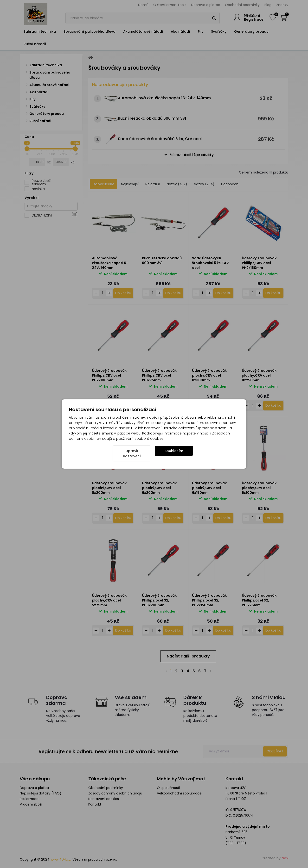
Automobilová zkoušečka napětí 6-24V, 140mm (164, 98)
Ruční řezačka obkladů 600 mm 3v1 (152, 118)
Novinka (38, 189)
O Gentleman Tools (170, 5)
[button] (188, 155)
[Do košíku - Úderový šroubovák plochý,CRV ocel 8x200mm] (123, 518)
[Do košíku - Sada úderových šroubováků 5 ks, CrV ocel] (223, 293)
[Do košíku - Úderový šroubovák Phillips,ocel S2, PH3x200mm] (173, 631)
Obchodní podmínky (242, 5)
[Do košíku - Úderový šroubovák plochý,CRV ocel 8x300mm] (223, 406)
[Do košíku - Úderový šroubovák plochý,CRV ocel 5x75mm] (123, 631)
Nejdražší (153, 184)
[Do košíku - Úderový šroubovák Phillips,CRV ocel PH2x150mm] (273, 293)
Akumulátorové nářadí (143, 31)
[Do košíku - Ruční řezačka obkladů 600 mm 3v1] (173, 293)
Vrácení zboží (31, 804)
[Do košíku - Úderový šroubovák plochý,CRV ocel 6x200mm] (173, 518)
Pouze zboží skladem (42, 182)
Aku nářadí (180, 31)
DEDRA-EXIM (55, 215)
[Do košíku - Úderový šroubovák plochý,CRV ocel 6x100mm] (273, 518)
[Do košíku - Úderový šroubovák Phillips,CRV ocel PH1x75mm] (173, 406)
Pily (201, 31)
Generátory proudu (251, 31)
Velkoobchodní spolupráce (179, 793)
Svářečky (219, 31)
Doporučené (103, 184)
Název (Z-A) (204, 184)
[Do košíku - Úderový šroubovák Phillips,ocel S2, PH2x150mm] (223, 631)
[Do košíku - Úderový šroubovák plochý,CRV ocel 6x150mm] (223, 518)
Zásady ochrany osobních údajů (115, 793)
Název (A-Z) (177, 184)
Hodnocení (230, 184)
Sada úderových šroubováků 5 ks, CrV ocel (160, 139)
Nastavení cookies (104, 799)
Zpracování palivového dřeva (90, 31)
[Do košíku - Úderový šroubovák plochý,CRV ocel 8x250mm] (273, 406)
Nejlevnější (130, 184)
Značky (282, 5)
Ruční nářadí (35, 44)
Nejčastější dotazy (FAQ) (41, 793)
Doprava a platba (206, 5)
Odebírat (275, 751)
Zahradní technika (40, 31)
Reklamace (29, 799)
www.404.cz (61, 859)
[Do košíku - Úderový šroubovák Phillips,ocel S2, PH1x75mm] (273, 631)
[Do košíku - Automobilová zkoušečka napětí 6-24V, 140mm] (123, 293)
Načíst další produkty (188, 656)
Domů (143, 5)
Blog (268, 5)
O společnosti (168, 788)
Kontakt (95, 804)
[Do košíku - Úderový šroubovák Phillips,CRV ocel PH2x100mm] (123, 406)
